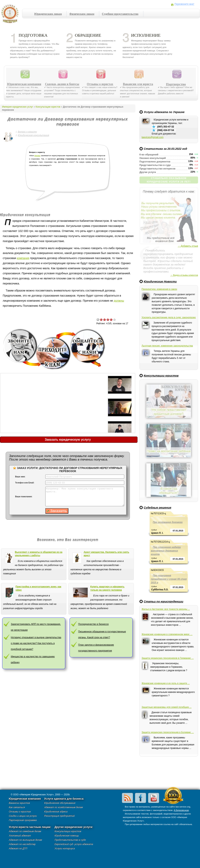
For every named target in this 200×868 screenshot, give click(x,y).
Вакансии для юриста (138, 84)
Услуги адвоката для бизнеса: (64, 799)
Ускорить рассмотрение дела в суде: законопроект (169, 317)
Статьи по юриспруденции (164, 602)
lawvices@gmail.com (153, 137)
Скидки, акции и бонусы (62, 84)
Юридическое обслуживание (60, 803)
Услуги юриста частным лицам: (30, 827)
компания (23, 258)
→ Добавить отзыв (188, 246)
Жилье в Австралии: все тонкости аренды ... (166, 609)
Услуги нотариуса (65, 848)
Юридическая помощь (67, 836)
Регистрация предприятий (59, 816)
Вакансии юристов (19, 803)
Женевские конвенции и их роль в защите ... (166, 683)
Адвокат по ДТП (18, 848)
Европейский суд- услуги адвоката (74, 844)
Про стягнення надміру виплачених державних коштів (166, 551)
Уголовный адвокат (20, 836)
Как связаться (17, 807)
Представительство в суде (70, 840)
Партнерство (176, 84)
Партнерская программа (23, 820)
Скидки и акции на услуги (23, 816)
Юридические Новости (160, 282)
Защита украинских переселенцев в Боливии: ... (168, 732)
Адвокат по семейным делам (25, 831)
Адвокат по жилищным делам (25, 840)
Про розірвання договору (168, 522)
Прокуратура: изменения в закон (159, 289)
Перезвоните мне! (184, 4)
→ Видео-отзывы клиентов (184, 275)
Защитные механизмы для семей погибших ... (167, 707)
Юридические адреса (56, 812)
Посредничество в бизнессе (93, 624)
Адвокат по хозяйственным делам (63, 807)
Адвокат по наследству (22, 844)
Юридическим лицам (48, 14)
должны (119, 301)
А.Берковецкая (181, 810)
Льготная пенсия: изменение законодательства (167, 346)
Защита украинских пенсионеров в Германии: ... (168, 658)
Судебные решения (158, 508)
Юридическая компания (24, 84)
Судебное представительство (120, 14)
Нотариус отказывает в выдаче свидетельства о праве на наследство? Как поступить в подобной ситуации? (36, 643)
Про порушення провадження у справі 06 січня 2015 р (169, 579)
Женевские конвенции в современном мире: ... (167, 634)
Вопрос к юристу (27, 132)
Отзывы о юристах (100, 84)
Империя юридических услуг (11, 15)
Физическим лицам (82, 14)
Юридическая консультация (33, 135)
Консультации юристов (161, 376)
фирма (37, 156)
